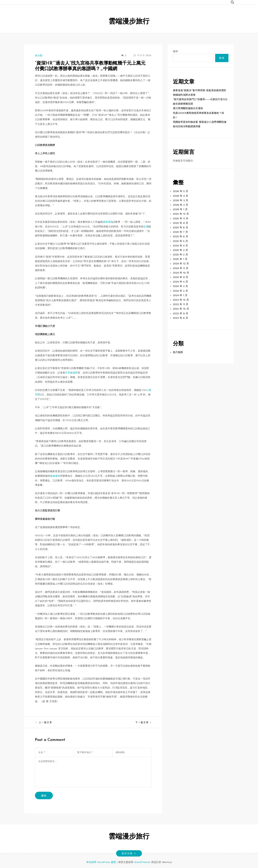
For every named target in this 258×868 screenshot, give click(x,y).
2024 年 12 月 (181, 263)
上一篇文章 (45, 722)
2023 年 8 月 (181, 318)
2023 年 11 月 (181, 304)
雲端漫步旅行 (129, 22)
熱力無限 (178, 352)
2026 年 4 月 (181, 196)
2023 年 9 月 (181, 313)
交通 (146, 227)
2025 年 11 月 (181, 218)
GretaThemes (142, 862)
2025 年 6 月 (181, 236)
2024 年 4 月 (180, 282)
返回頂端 (129, 853)
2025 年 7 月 (180, 232)
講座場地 (108, 222)
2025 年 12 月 (181, 214)
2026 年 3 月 (181, 200)
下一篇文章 (142, 722)
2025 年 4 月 (180, 246)
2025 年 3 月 (180, 250)
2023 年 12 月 (181, 300)
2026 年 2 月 (181, 205)
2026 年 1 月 (180, 209)
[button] (232, 2)
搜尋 (175, 51)
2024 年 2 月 (180, 291)
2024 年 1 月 (180, 295)
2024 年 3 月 (180, 286)
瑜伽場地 (55, 476)
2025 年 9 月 (181, 223)
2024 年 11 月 (181, 268)
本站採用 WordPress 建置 (101, 862)
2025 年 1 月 (180, 259)
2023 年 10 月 (181, 309)
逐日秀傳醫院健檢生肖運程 (188, 108)
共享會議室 (71, 373)
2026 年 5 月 (181, 191)
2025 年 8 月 (181, 227)
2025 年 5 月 (180, 241)
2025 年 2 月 (180, 255)
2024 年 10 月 (181, 273)
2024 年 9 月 (181, 277)
